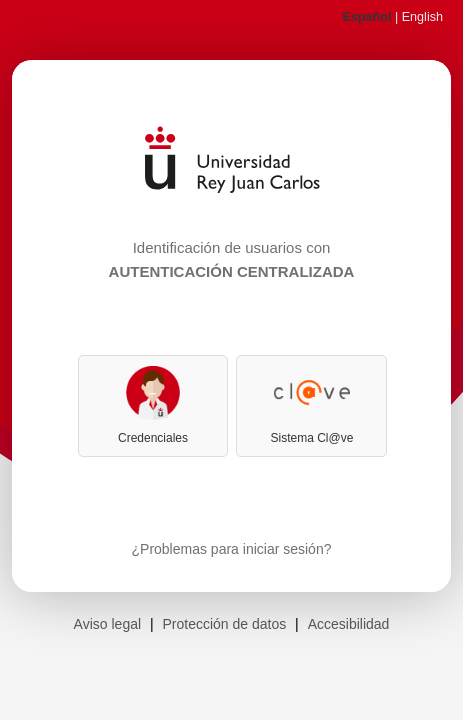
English (422, 17)
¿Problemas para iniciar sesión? (232, 549)
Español (366, 17)
